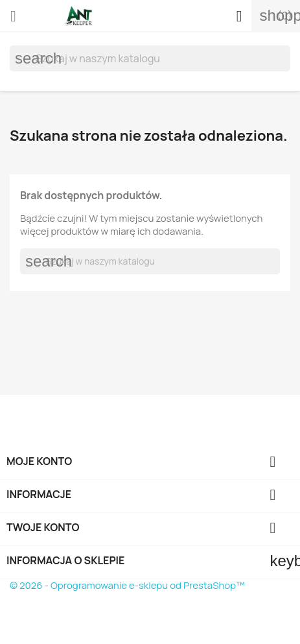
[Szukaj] (150, 58)
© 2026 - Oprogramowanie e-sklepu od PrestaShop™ (127, 585)
